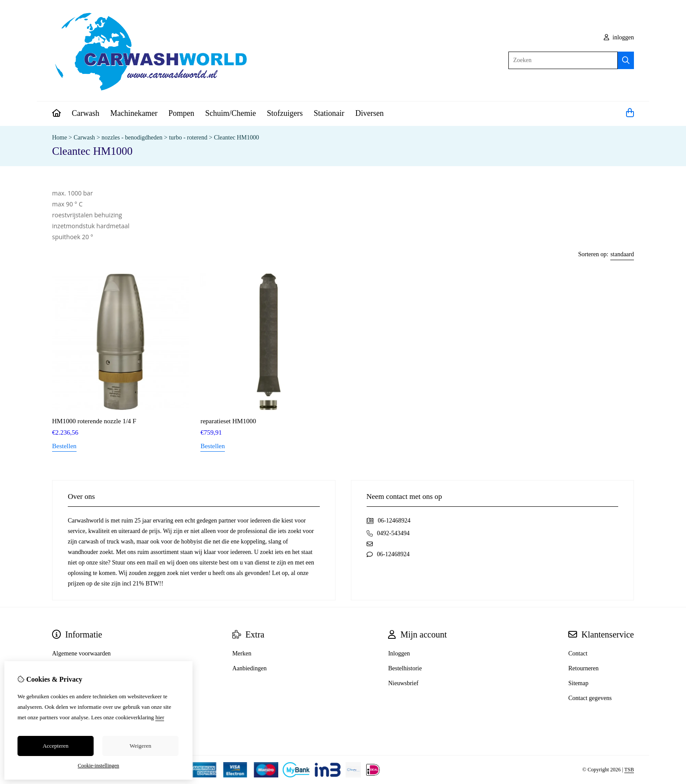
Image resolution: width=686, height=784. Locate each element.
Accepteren (55, 746)
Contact (578, 653)
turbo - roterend (188, 138)
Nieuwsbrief (403, 683)
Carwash (86, 113)
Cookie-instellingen (99, 766)
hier (160, 717)
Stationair (329, 113)
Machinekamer (134, 113)
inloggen (619, 37)
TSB (629, 770)
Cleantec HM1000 (236, 138)
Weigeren (140, 746)
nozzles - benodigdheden (133, 138)
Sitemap (578, 683)
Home (59, 138)
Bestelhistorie (405, 668)
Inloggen (399, 653)
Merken (242, 653)
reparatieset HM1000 (228, 421)
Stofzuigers (285, 113)
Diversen (369, 113)
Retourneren (583, 668)
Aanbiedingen (250, 668)
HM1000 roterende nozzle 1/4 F (94, 421)
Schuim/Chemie (231, 113)
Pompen (181, 113)
